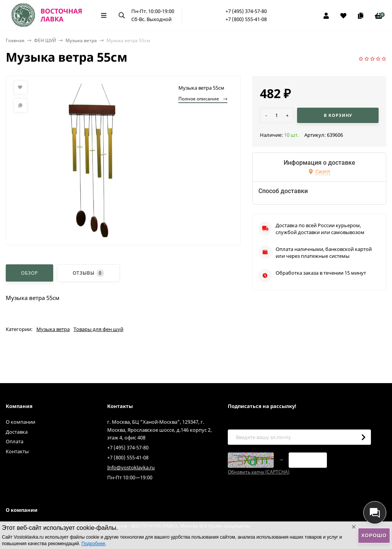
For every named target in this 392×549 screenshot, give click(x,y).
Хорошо (374, 535)
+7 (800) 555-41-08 (246, 19)
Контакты (17, 451)
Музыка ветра (81, 40)
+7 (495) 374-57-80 (246, 11)
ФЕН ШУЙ (45, 40)
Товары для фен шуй (98, 329)
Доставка (17, 432)
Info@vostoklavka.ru (131, 467)
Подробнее (93, 544)
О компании (20, 422)
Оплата (15, 441)
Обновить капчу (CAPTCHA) (259, 472)
